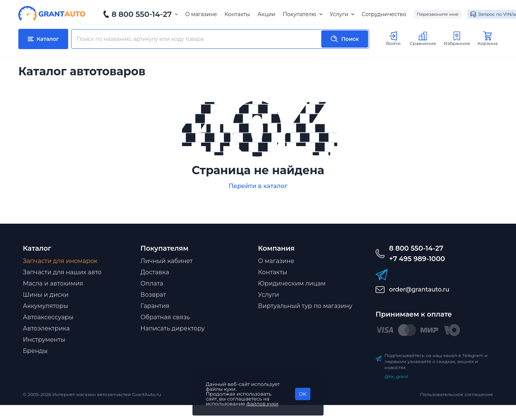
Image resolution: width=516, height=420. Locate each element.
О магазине (201, 14)
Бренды (35, 351)
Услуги (342, 14)
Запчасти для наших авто (62, 272)
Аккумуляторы (45, 306)
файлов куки (262, 404)
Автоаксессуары (48, 317)
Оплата (152, 283)
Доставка (155, 272)
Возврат (153, 295)
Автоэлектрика (46, 328)
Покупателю (302, 14)
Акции (266, 14)
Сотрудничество (384, 14)
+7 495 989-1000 (417, 259)
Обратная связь (165, 317)
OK (303, 394)
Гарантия (155, 306)
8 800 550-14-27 (142, 14)
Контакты (237, 14)
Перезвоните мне (438, 14)
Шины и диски (46, 295)
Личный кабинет (167, 261)
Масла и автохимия (53, 283)
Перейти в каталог (258, 186)
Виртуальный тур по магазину (305, 306)
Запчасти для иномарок (60, 261)
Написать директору (173, 328)
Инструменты (44, 340)
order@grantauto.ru (419, 289)
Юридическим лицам (292, 283)
